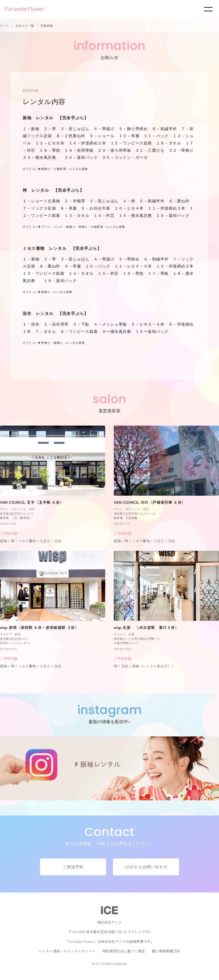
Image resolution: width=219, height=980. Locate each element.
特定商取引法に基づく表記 (124, 951)
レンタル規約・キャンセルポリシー (67, 951)
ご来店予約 (73, 867)
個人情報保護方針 (166, 951)
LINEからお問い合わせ (146, 867)
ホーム (5, 26)
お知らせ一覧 (25, 26)
